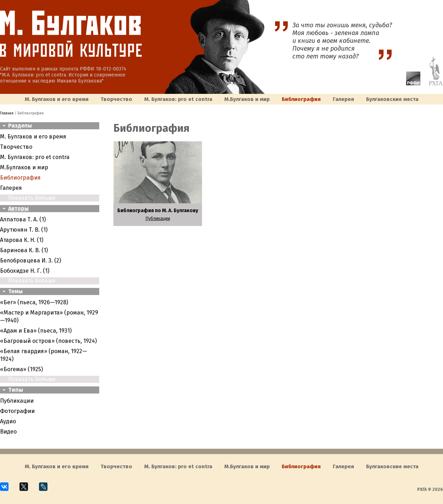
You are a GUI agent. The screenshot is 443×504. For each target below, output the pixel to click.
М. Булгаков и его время (57, 99)
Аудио (8, 421)
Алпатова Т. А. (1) (23, 219)
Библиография (301, 99)
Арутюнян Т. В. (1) (24, 230)
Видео (8, 432)
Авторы (18, 208)
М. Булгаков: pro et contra (178, 99)
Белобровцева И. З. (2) (30, 261)
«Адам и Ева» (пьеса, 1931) (36, 331)
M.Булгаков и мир (247, 99)
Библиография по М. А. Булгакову (158, 211)
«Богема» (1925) (21, 369)
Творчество (116, 99)
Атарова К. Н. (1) (22, 240)
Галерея (343, 99)
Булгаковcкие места (392, 99)
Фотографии (17, 411)
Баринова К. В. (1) (24, 250)
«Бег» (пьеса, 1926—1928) (34, 302)
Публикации (17, 401)
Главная (7, 113)
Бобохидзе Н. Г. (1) (25, 271)
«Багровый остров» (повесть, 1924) (48, 341)
